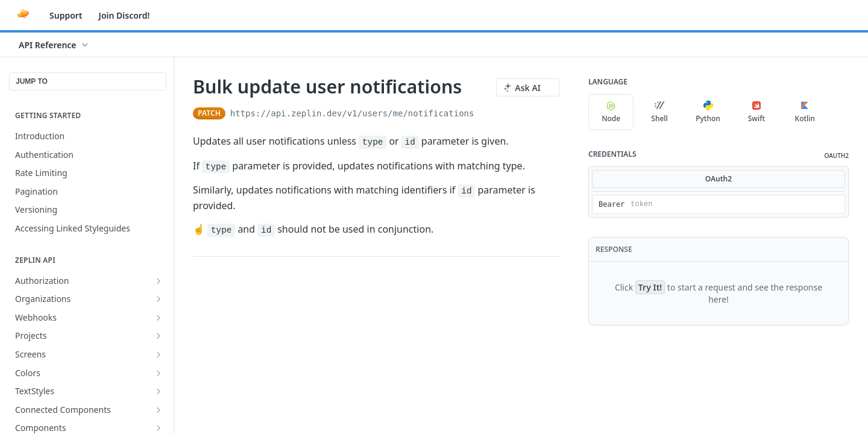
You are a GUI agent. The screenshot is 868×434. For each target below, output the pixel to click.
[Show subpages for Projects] (159, 336)
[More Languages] (840, 112)
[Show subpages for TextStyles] (159, 391)
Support (66, 15)
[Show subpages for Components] (159, 428)
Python (708, 112)
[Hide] (835, 204)
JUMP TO (32, 81)
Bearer (612, 204)
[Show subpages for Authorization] (159, 281)
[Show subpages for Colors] (159, 373)
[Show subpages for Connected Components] (159, 410)
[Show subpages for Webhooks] (159, 318)
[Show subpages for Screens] (159, 354)
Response (614, 249)
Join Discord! (124, 15)
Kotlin (805, 112)
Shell (659, 112)
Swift (756, 112)
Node (611, 112)
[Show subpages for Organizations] (159, 299)
